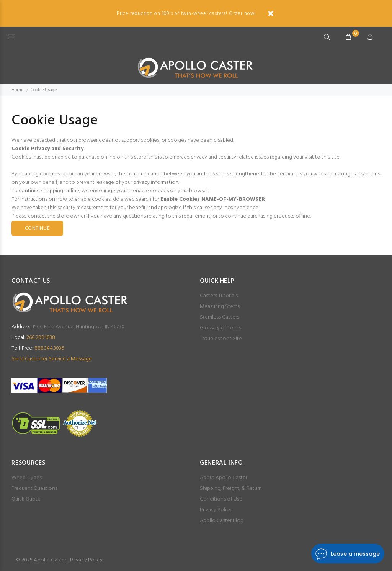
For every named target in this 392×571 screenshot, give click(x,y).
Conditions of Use (221, 499)
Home (17, 90)
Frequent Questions (34, 488)
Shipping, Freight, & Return (231, 488)
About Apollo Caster (224, 478)
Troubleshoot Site (221, 339)
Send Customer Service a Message (52, 359)
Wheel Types (27, 478)
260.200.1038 (33, 338)
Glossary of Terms (220, 328)
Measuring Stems (220, 307)
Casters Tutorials (219, 296)
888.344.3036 (38, 348)
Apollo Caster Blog (222, 521)
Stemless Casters (220, 317)
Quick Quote (26, 499)
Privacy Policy (216, 510)
